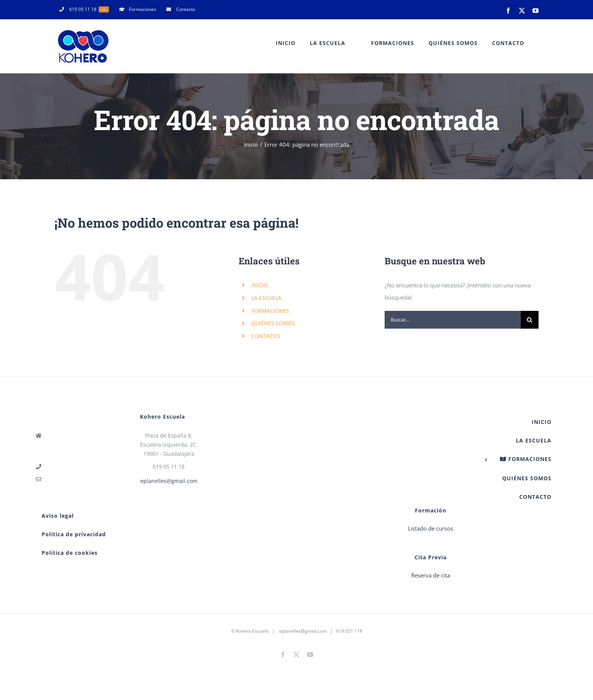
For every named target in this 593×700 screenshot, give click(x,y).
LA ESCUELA (266, 298)
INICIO (260, 285)
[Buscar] (530, 320)
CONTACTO (266, 336)
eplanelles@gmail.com (169, 481)
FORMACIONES (270, 311)
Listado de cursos (430, 528)
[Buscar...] (453, 320)
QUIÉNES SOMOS (273, 323)
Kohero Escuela (252, 631)
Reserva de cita (431, 575)
